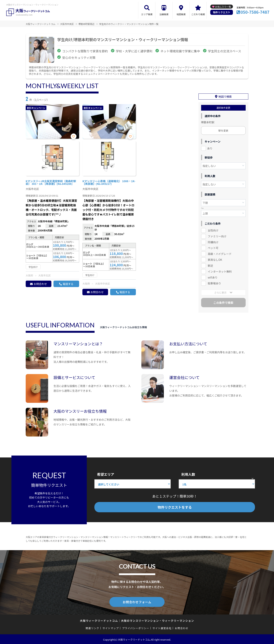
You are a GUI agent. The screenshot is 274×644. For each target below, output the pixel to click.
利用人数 (188, 474)
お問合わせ (40, 284)
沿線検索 (164, 14)
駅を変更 (223, 130)
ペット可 (213, 248)
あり (210, 148)
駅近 (210, 266)
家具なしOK (215, 260)
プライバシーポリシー (136, 627)
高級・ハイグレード (220, 254)
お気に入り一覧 (223, 7)
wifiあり (213, 277)
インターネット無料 (220, 271)
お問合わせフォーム (137, 602)
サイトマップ (111, 627)
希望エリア (106, 474)
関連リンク (92, 627)
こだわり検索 (198, 14)
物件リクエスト (222, 12)
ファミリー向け (217, 236)
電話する (68, 284)
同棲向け (213, 242)
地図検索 (181, 14)
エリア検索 (147, 14)
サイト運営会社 (162, 627)
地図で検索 (225, 97)
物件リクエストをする (175, 507)
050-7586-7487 (255, 12)
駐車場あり (214, 283)
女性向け (213, 230)
